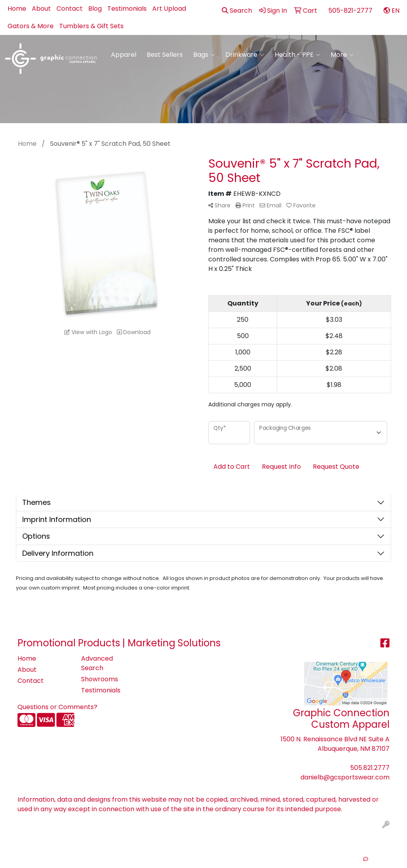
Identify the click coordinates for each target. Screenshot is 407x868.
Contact (70, 9)
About (41, 9)
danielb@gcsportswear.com (345, 777)
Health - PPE (297, 55)
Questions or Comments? (57, 707)
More (342, 55)
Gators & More (31, 26)
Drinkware (245, 55)
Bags (204, 55)
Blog (95, 9)
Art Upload (169, 9)
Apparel (124, 55)
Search (237, 11)
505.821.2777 (370, 768)
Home (17, 9)
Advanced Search (97, 663)
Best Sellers (165, 55)
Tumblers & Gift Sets (91, 26)
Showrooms (100, 679)
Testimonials (127, 9)
